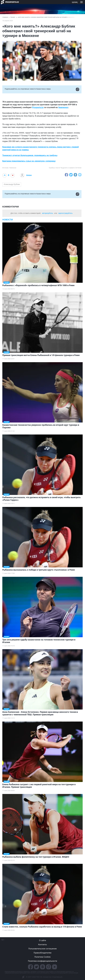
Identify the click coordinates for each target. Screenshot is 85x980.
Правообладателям (43, 953)
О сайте (42, 940)
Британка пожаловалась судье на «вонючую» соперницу (29, 161)
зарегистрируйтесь (65, 213)
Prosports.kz (38, 107)
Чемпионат (63, 107)
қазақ (75, 2)
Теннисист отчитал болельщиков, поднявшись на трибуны (30, 155)
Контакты (42, 944)
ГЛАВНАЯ (5, 17)
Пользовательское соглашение (42, 949)
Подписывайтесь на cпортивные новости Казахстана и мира (42, 89)
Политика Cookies (42, 957)
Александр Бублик (12, 184)
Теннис (13, 17)
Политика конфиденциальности (42, 961)
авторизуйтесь (48, 213)
